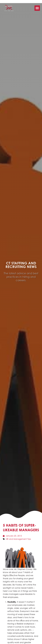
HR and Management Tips (18, 539)
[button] (37, 6)
